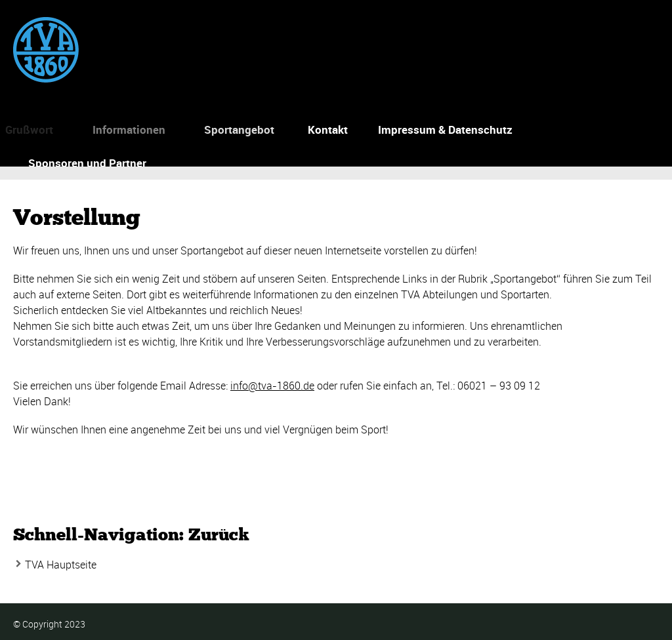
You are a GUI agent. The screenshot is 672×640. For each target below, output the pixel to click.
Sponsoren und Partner (87, 163)
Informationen (125, 130)
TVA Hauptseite (61, 565)
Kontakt (327, 130)
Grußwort (27, 130)
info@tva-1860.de (272, 386)
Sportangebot (236, 130)
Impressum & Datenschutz (445, 130)
